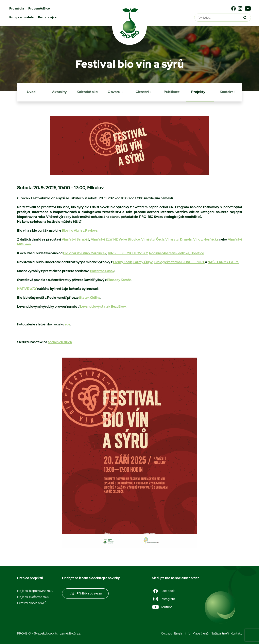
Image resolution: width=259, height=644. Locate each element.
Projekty (198, 92)
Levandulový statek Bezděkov (103, 307)
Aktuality (59, 92)
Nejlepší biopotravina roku (35, 591)
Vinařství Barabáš (75, 239)
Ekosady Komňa (119, 280)
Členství (142, 92)
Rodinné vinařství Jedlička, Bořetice (177, 253)
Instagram (163, 599)
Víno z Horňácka (206, 239)
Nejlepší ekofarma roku (33, 597)
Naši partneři (220, 633)
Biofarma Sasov (102, 271)
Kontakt (226, 92)
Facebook (163, 591)
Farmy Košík (123, 262)
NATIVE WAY (27, 289)
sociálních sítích (60, 342)
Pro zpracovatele (21, 17)
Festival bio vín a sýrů (32, 603)
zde (67, 324)
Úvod (31, 92)
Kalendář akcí (87, 92)
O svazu (114, 92)
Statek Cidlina (90, 298)
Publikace (172, 92)
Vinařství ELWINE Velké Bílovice (115, 239)
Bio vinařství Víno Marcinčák (85, 253)
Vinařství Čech (152, 239)
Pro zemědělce (39, 8)
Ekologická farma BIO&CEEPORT (179, 262)
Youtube (162, 607)
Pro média (17, 8)
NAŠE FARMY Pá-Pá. (223, 262)
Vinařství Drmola (178, 239)
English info (182, 633)
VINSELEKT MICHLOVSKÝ (128, 253)
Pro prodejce (47, 17)
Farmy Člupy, (143, 262)
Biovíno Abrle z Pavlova (80, 231)
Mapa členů (201, 633)
